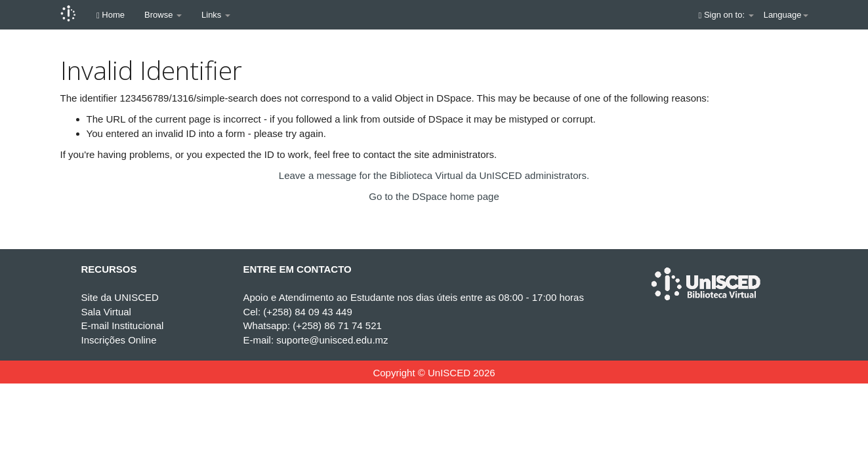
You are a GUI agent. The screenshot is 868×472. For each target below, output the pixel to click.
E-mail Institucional (122, 325)
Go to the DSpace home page (434, 196)
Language (786, 15)
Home (111, 15)
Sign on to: (726, 15)
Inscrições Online (118, 340)
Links (216, 15)
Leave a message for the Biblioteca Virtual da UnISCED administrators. (434, 175)
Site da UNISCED (119, 297)
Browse (163, 15)
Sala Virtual (106, 312)
